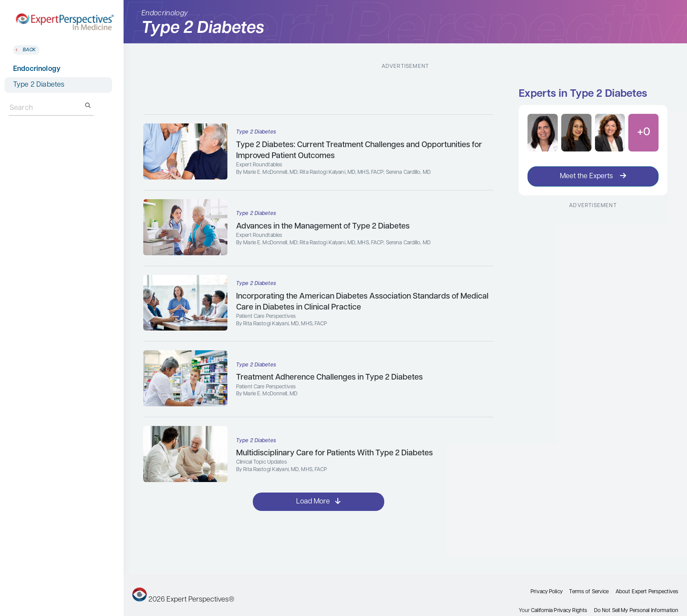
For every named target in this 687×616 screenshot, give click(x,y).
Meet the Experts (593, 176)
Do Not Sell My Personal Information (636, 611)
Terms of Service (589, 592)
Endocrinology (37, 69)
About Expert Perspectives (647, 592)
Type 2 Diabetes (39, 85)
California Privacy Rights (559, 611)
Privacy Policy (547, 592)
